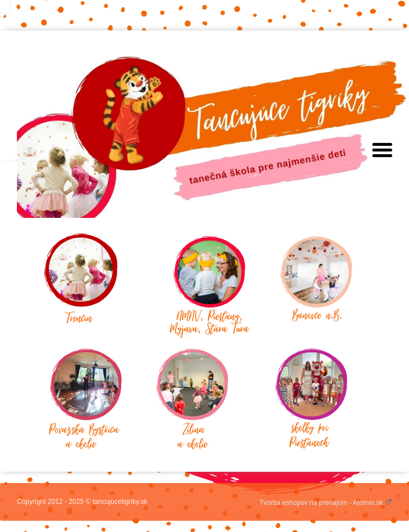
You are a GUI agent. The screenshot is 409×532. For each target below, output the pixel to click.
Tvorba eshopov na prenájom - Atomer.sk (326, 503)
